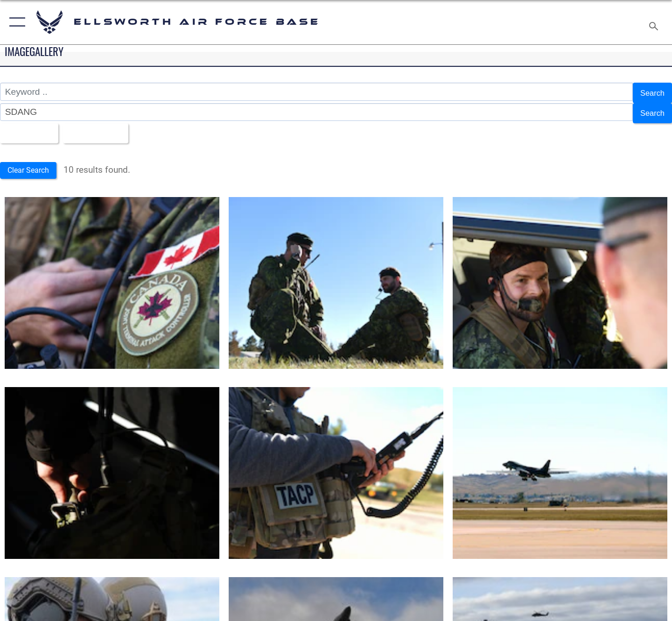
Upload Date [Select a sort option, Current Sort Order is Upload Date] (105, 128)
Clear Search (32, 164)
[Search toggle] (655, 22)
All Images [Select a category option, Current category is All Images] (30, 128)
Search (650, 92)
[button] (15, 22)
